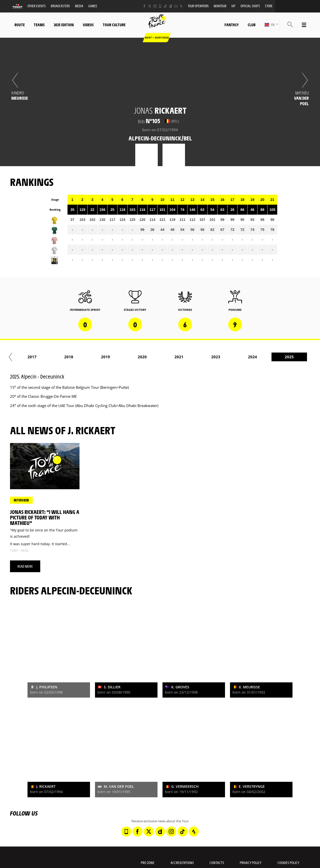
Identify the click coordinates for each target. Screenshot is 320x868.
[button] (271, 25)
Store (269, 6)
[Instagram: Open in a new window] (155, 6)
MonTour (220, 6)
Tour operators (198, 6)
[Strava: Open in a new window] (181, 6)
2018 (183, 357)
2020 (257, 357)
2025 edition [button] (64, 25)
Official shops (250, 6)
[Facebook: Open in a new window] (144, 6)
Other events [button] (37, 6)
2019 (220, 357)
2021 (293, 357)
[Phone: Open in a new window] (160, 6)
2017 (146, 357)
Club (252, 25)
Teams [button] (39, 25)
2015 (73, 357)
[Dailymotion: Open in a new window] (171, 6)
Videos (88, 25)
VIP (233, 6)
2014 (36, 357)
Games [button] (93, 6)
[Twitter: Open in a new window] (150, 6)
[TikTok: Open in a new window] (165, 6)
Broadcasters (60, 6)
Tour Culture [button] (114, 25)
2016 (110, 357)
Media (79, 6)
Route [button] (20, 25)
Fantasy (232, 25)
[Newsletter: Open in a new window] (176, 6)
